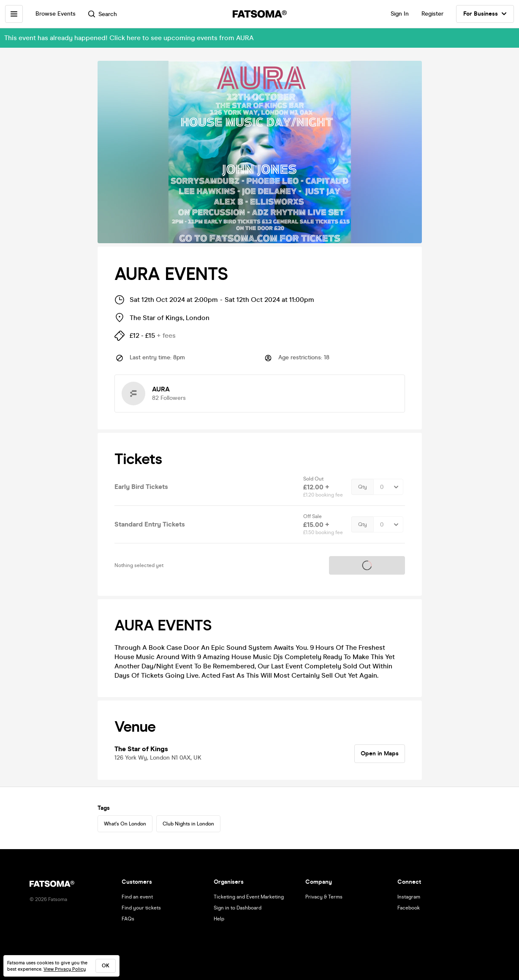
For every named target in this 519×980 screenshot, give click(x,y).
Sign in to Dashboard (238, 908)
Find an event (137, 897)
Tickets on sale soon (367, 565)
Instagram (409, 897)
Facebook (409, 908)
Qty (363, 487)
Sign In (400, 14)
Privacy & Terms (324, 897)
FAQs (128, 919)
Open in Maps (380, 753)
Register (432, 14)
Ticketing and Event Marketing (249, 897)
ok (106, 966)
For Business (485, 14)
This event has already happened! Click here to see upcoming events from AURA (129, 38)
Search (103, 14)
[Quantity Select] (388, 487)
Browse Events (56, 14)
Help (219, 919)
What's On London (125, 824)
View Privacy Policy (65, 969)
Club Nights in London (188, 824)
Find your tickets (141, 908)
